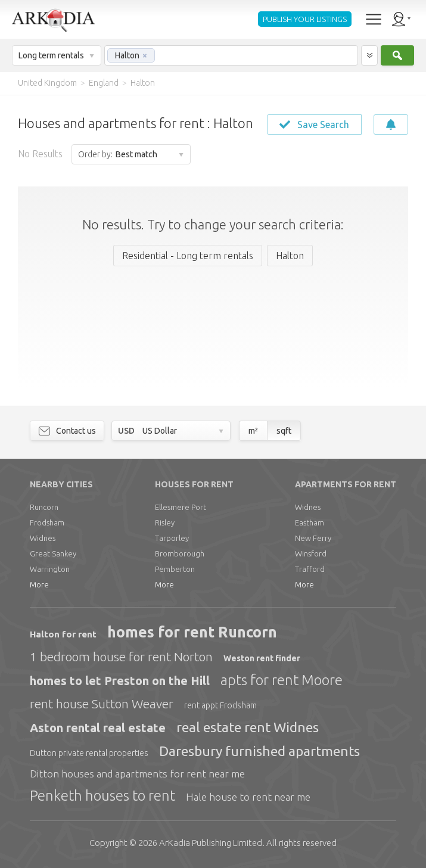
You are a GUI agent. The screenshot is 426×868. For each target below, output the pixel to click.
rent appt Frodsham (220, 705)
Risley (165, 522)
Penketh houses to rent (102, 796)
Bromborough (180, 553)
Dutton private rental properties (89, 753)
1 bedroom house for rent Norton (121, 657)
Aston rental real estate (98, 728)
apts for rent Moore (282, 680)
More (39, 584)
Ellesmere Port (181, 507)
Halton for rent (63, 634)
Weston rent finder (262, 658)
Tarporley (172, 538)
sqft (284, 431)
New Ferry (313, 538)
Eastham (310, 522)
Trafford (310, 569)
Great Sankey (53, 553)
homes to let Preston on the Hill (120, 681)
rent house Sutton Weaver (102, 704)
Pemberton (175, 569)
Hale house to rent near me (248, 797)
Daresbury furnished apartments (259, 751)
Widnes (43, 538)
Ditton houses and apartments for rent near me (137, 774)
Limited (211, 843)
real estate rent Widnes (248, 727)
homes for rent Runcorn (192, 632)
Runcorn (44, 507)
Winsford (311, 553)
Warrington (50, 569)
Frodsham (47, 522)
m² (253, 431)
